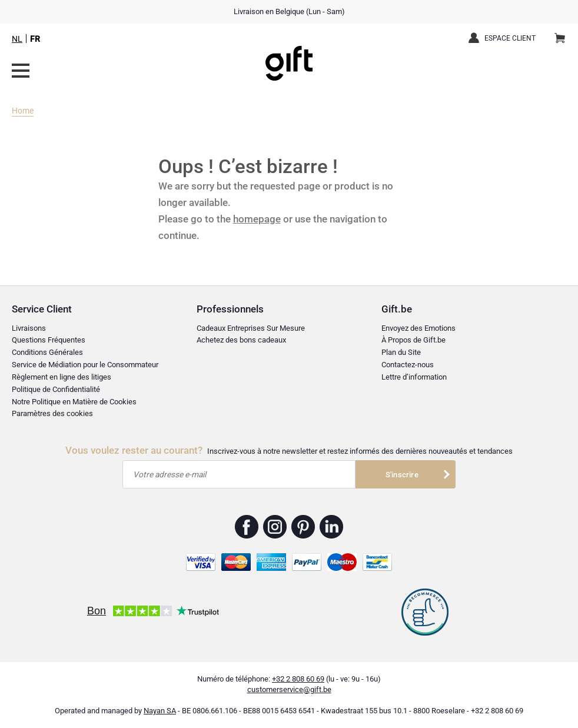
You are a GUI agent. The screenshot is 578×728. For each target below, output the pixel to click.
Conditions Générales (47, 352)
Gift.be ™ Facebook (247, 527)
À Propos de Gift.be (413, 340)
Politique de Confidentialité (56, 389)
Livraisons (29, 328)
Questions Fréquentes (49, 340)
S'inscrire (402, 475)
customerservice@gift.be (289, 689)
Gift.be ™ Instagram (275, 527)
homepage (257, 219)
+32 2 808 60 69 (298, 679)
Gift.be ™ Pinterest (303, 527)
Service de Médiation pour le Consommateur (85, 365)
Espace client (510, 38)
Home (23, 111)
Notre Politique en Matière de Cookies (74, 402)
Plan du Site (401, 352)
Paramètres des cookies (52, 413)
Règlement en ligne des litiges (62, 377)
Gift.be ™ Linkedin (331, 527)
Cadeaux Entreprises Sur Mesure (251, 328)
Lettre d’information (414, 377)
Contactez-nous (408, 365)
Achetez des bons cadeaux (241, 340)
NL (17, 39)
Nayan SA (160, 711)
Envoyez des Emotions (418, 328)
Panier (564, 34)
